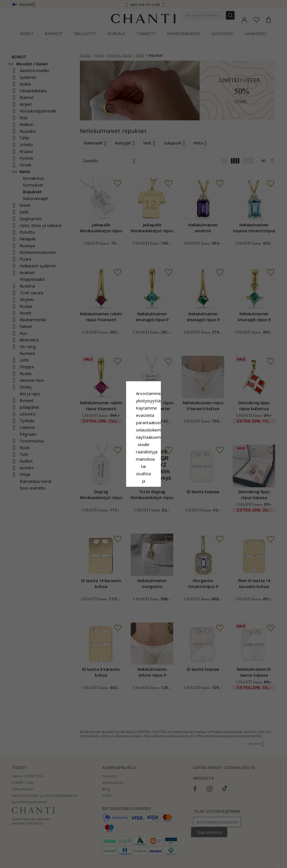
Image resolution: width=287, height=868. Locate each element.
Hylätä (118, 480)
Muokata (168, 480)
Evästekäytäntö (162, 440)
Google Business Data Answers (144, 454)
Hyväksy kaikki (143, 467)
